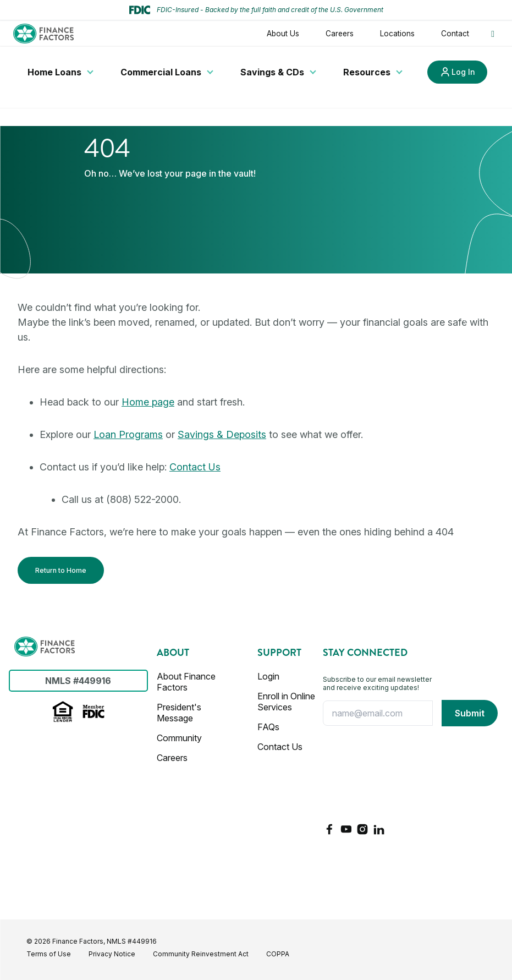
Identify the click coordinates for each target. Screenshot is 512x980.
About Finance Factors (186, 682)
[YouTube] (346, 829)
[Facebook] (329, 829)
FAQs (268, 727)
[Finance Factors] (45, 647)
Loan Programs (128, 434)
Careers (340, 34)
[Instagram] (362, 829)
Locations (397, 34)
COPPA (278, 954)
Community (179, 738)
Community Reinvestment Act (201, 954)
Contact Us (195, 467)
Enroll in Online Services (286, 702)
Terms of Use (49, 954)
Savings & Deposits (222, 434)
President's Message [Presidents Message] (179, 713)
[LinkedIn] (379, 829)
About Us (283, 34)
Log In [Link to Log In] (463, 72)
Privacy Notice (112, 954)
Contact (455, 34)
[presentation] (368, 774)
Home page (148, 402)
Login (268, 676)
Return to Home (61, 570)
